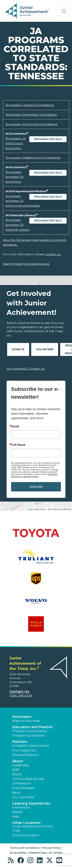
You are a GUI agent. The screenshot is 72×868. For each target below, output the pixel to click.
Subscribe (36, 487)
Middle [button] (17, 812)
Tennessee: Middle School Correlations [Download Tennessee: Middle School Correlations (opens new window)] (33, 158)
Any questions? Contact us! (26, 369)
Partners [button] (20, 742)
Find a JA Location (26, 835)
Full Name (18, 445)
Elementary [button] (21, 807)
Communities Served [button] (28, 779)
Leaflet (30, 509)
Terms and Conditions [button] (25, 848)
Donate (18, 349)
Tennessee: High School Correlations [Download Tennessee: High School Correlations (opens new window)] (31, 124)
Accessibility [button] (18, 853)
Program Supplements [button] (30, 731)
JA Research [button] (21, 783)
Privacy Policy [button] (51, 848)
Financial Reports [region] (25, 755)
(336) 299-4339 (21, 696)
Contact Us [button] (19, 692)
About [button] (18, 761)
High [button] (16, 816)
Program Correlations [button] (28, 736)
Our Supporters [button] (24, 750)
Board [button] (17, 774)
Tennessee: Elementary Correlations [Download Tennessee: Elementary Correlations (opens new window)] (31, 115)
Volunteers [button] (22, 717)
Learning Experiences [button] (31, 803)
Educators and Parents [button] (32, 727)
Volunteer (45, 349)
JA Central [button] (55, 853)
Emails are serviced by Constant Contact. (34, 475)
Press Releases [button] (23, 788)
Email (15, 426)
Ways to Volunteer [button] (26, 721)
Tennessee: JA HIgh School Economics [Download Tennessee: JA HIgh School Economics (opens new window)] (15, 143)
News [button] (16, 793)
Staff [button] (16, 770)
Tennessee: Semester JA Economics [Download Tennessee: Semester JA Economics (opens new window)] (14, 177)
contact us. (53, 254)
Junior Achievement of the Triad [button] (32, 828)
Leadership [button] (20, 765)
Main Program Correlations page (26, 264)
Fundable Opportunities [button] (31, 746)
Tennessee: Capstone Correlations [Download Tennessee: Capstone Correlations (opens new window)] (30, 105)
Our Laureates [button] (23, 797)
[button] (12, 860)
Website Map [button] (38, 853)
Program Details (48, 139)
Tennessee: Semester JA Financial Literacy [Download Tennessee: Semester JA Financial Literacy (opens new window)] (17, 225)
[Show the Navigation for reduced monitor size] (64, 11)
